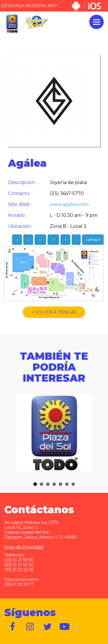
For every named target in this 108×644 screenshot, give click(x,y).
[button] (35, 484)
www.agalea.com (69, 204)
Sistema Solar (37, 22)
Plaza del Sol (12, 24)
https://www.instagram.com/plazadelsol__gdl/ (30, 627)
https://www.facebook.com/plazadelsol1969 (13, 627)
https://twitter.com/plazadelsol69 (48, 627)
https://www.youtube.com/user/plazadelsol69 (65, 627)
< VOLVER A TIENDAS (54, 312)
